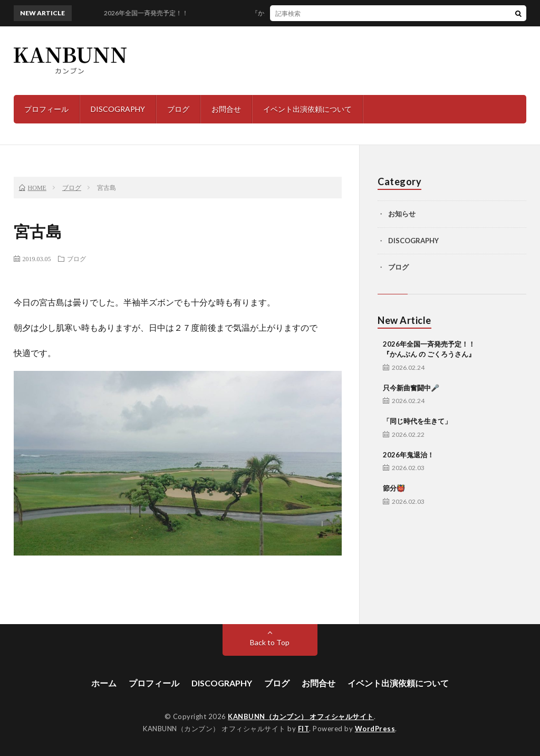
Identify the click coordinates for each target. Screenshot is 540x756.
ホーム (104, 683)
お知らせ (402, 214)
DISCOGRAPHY (118, 109)
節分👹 (394, 488)
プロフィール (46, 109)
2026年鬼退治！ (408, 455)
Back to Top (270, 642)
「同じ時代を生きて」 (417, 421)
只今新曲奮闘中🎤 (411, 388)
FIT (304, 729)
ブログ (178, 109)
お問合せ (226, 109)
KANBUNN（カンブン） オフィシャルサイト (301, 716)
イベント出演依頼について (307, 109)
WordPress (375, 729)
